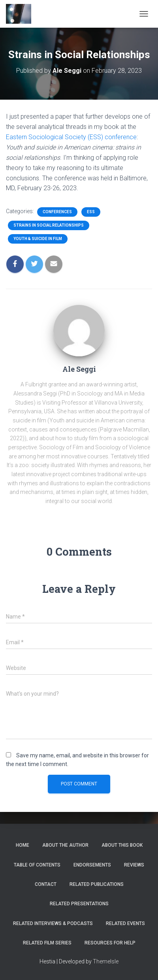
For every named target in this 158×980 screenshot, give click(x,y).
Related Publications (97, 884)
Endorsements (92, 865)
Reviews (134, 865)
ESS (91, 212)
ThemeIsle (106, 961)
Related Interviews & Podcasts (53, 923)
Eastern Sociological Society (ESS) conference (71, 137)
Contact (46, 884)
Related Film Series (47, 943)
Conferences (57, 212)
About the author (65, 845)
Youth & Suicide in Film (38, 239)
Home (23, 845)
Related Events (125, 923)
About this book (122, 845)
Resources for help (110, 943)
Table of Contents (37, 865)
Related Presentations (79, 904)
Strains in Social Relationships (49, 225)
